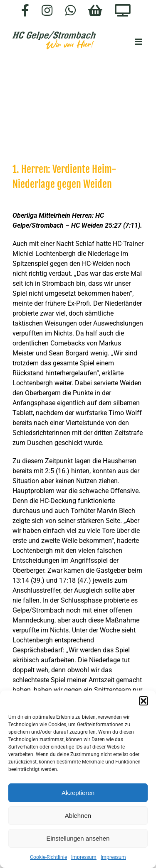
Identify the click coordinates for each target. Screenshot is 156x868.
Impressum (84, 857)
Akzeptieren (78, 793)
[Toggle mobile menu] (139, 42)
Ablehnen (78, 816)
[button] (144, 701)
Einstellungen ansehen (78, 838)
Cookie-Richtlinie (48, 857)
